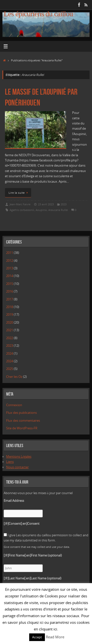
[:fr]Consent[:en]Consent (22, 524)
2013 (10, 268)
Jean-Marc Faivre (20, 204)
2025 (10, 369)
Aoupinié (41, 210)
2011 (10, 253)
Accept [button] (37, 637)
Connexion (14, 405)
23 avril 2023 (46, 204)
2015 (10, 284)
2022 (10, 338)
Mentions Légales (19, 457)
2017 (10, 299)
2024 (10, 354)
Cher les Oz (14, 377)
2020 (10, 322)
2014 (10, 276)
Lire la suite (19, 193)
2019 (10, 315)
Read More (55, 637)
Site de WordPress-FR (22, 428)
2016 (10, 291)
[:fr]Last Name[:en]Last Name (33, 578)
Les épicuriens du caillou (38, 14)
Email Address (14, 501)
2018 (10, 307)
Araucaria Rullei (58, 210)
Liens (10, 462)
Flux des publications (21, 413)
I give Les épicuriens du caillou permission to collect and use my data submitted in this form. (46, 538)
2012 (10, 261)
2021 (10, 330)
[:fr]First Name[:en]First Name (33, 555)
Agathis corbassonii (22, 210)
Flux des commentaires (23, 421)
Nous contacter (17, 467)
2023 (64, 204)
